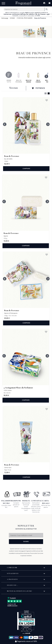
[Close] (51, 14)
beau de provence (19, 77)
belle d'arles (38, 77)
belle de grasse (29, 77)
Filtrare (14, 88)
